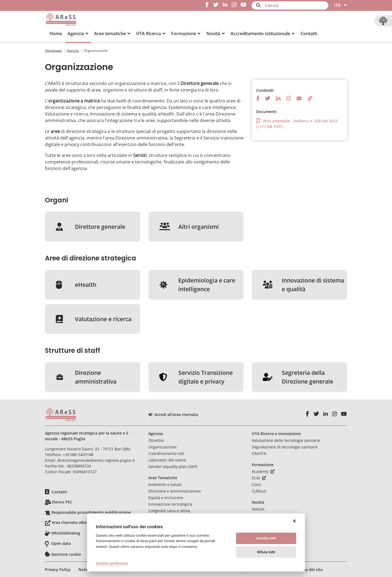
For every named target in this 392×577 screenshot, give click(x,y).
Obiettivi (156, 440)
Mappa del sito (309, 570)
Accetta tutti (266, 538)
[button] (78, 34)
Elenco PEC (62, 502)
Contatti (59, 492)
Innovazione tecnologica (170, 504)
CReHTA (259, 453)
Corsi (256, 485)
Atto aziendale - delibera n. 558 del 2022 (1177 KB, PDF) (297, 124)
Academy (263, 471)
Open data (61, 543)
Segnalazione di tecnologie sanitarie (285, 447)
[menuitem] (56, 34)
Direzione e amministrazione (175, 491)
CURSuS (259, 491)
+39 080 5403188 (78, 455)
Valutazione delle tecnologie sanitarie (286, 440)
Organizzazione (163, 447)
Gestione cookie (66, 554)
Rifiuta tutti (266, 552)
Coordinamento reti (166, 453)
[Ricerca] (297, 6)
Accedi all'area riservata (173, 415)
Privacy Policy (58, 570)
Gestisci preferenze (112, 563)
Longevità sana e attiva (169, 511)
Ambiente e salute (165, 485)
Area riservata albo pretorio (78, 522)
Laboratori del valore (167, 460)
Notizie (258, 509)
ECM (259, 478)
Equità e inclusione (166, 498)
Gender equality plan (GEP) (173, 467)
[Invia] (258, 5)
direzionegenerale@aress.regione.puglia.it (96, 460)
